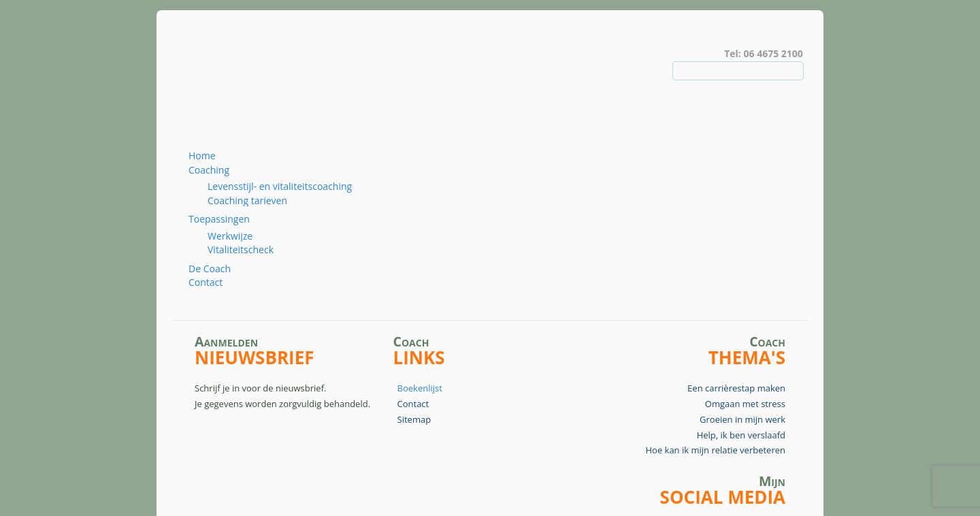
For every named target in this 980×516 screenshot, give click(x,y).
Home (202, 156)
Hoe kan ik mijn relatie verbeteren (715, 450)
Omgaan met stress (745, 404)
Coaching (209, 170)
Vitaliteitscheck (241, 249)
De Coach (210, 269)
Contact (206, 282)
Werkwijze (230, 236)
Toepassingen (219, 219)
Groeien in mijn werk (742, 419)
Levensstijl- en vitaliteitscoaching (280, 186)
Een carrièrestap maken (736, 388)
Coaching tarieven (247, 200)
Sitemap (414, 419)
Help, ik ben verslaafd (741, 435)
